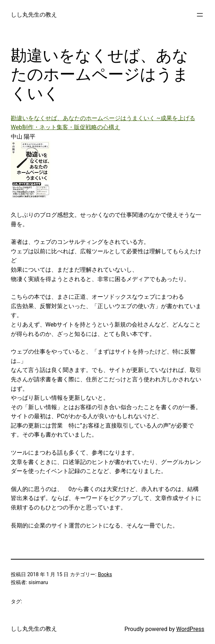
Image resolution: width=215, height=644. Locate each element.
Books (105, 574)
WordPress (190, 629)
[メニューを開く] (200, 15)
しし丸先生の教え (34, 15)
